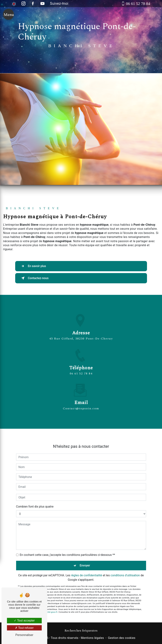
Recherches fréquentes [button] (81, 631)
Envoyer (85, 556)
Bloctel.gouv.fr (51, 602)
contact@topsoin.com (81, 399)
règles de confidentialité (87, 566)
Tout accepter (24, 620)
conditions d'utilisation (125, 566)
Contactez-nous (34, 278)
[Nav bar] (8, 15)
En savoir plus (33, 266)
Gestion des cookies (122, 638)
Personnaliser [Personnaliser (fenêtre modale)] (24, 635)
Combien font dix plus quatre (35, 497)
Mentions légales (92, 638)
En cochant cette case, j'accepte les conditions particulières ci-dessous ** (67, 545)
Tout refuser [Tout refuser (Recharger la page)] (24, 628)
